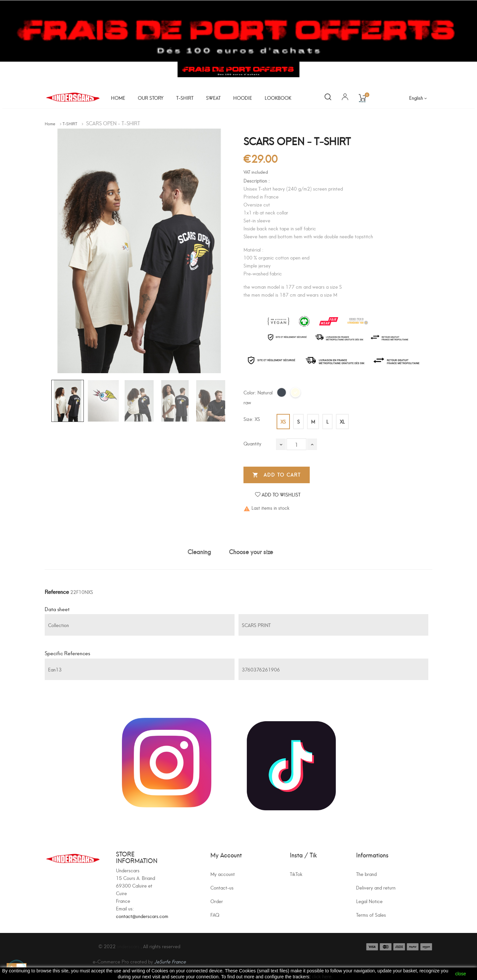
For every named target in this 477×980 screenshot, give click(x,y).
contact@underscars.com (142, 916)
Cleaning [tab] (199, 551)
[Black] (282, 394)
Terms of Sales (371, 915)
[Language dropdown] (418, 98)
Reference (57, 591)
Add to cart (277, 475)
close (461, 974)
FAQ (215, 915)
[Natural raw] (296, 394)
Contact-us (222, 887)
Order (217, 901)
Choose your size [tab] (251, 551)
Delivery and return (376, 887)
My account (223, 874)
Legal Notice (369, 901)
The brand (366, 874)
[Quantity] (296, 444)
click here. (322, 977)
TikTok (296, 874)
